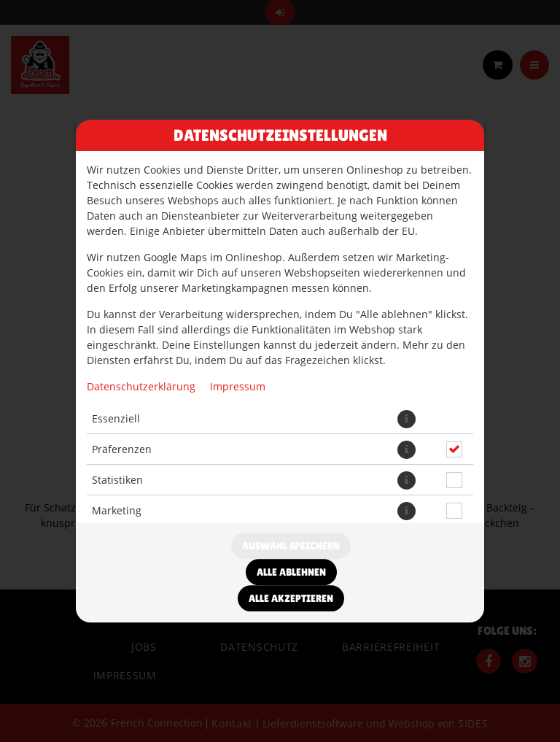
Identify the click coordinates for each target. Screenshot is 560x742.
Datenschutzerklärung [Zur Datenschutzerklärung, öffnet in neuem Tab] (141, 386)
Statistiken (117, 480)
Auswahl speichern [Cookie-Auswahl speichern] (291, 546)
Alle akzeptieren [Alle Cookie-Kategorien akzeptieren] (291, 598)
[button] (407, 419)
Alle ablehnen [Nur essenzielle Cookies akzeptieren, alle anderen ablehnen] (291, 572)
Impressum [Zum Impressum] (238, 386)
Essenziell (116, 418)
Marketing (117, 510)
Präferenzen (122, 449)
